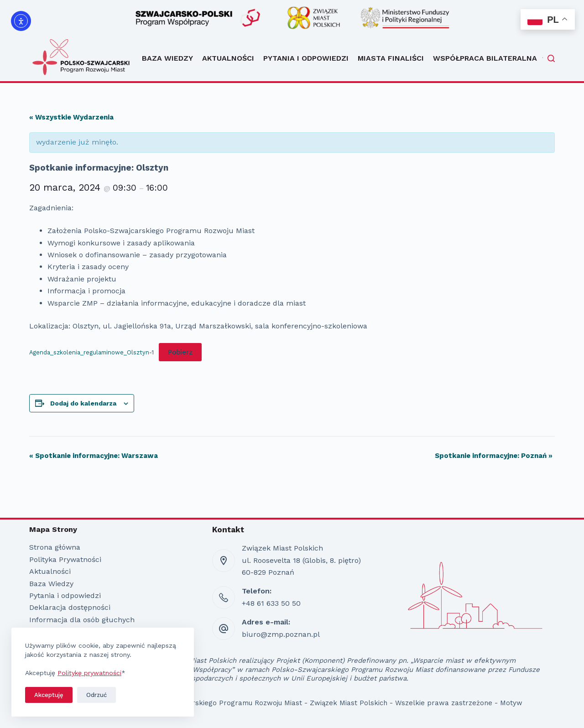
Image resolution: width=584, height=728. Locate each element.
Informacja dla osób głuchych (82, 620)
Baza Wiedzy (167, 58)
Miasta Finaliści (391, 58)
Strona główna (55, 547)
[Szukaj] (551, 58)
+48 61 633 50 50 (271, 603)
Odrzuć (96, 695)
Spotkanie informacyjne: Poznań (494, 456)
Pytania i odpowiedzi (306, 58)
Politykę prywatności (89, 673)
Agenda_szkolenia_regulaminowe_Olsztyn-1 (91, 352)
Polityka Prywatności (65, 559)
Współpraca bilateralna (489, 58)
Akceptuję (49, 695)
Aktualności (228, 58)
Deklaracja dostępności (70, 607)
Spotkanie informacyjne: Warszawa (94, 456)
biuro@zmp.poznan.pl (281, 634)
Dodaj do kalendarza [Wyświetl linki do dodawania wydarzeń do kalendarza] (83, 403)
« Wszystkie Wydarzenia (71, 117)
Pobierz (180, 352)
